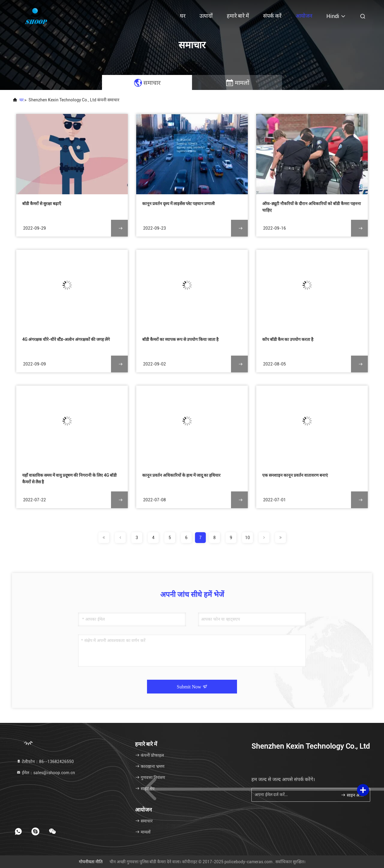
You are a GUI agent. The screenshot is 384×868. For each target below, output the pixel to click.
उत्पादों (206, 16)
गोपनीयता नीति (91, 862)
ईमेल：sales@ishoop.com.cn (46, 773)
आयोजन (304, 16)
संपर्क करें (272, 16)
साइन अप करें (353, 795)
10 (247, 538)
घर (183, 16)
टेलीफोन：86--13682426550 (45, 762)
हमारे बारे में (238, 16)
